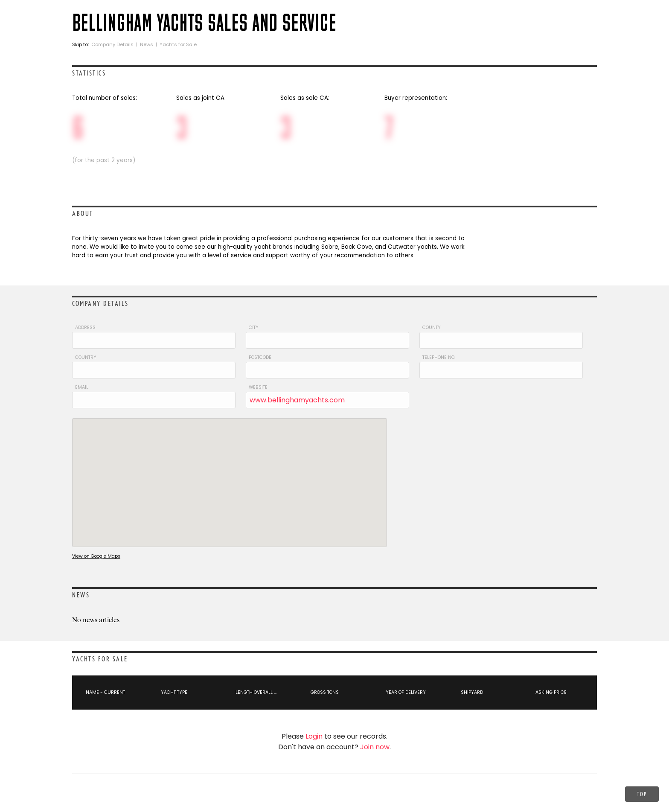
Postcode (260, 357)
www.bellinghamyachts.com (297, 400)
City (254, 327)
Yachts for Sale (178, 44)
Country (86, 357)
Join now (375, 747)
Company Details (112, 44)
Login (314, 736)
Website (258, 387)
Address (85, 327)
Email (82, 387)
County (432, 327)
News (147, 44)
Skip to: (81, 44)
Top (642, 794)
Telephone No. (439, 357)
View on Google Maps (96, 556)
